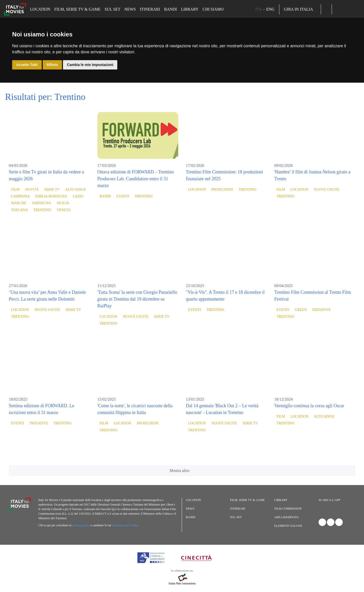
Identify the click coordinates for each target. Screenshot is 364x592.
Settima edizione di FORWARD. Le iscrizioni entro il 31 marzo (41, 409)
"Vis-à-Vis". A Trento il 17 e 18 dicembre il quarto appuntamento (225, 296)
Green (301, 310)
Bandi (170, 9)
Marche (19, 203)
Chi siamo (213, 9)
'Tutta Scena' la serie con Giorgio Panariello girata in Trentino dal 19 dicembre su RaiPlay (137, 299)
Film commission (288, 509)
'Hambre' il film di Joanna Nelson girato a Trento (312, 175)
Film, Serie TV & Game (77, 9)
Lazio (78, 196)
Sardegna (41, 203)
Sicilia (63, 203)
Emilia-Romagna (51, 196)
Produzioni (222, 189)
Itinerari (150, 9)
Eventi (123, 196)
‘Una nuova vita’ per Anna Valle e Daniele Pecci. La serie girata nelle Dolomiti (47, 296)
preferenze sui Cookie (125, 525)
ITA (258, 9)
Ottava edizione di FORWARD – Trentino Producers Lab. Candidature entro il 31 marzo (136, 179)
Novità (32, 189)
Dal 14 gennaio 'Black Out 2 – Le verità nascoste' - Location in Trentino (222, 409)
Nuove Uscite (327, 189)
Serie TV (52, 189)
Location (40, 9)
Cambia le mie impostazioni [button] (90, 65)
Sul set (112, 9)
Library (190, 9)
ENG (270, 9)
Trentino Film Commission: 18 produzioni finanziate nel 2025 (224, 175)
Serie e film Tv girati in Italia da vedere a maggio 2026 (46, 175)
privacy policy (81, 525)
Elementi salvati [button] (288, 526)
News (130, 9)
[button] (326, 9)
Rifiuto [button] (52, 65)
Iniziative (321, 310)
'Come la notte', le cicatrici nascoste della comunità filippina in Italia (135, 409)
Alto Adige (76, 189)
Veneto (64, 210)
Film (15, 189)
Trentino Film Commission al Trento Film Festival (313, 296)
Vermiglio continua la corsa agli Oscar (309, 406)
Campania (20, 196)
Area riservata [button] (287, 517)
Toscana (19, 210)
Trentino (42, 210)
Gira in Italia (300, 9)
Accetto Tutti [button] (27, 65)
